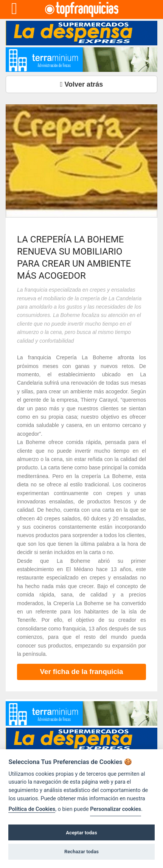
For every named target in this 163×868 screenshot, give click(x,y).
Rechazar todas (81, 852)
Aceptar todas (81, 833)
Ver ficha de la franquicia (82, 672)
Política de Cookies (32, 809)
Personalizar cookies (116, 809)
